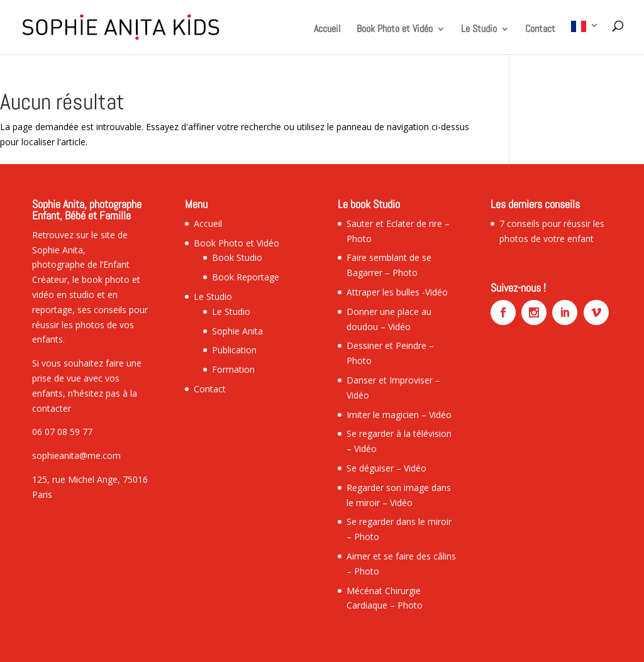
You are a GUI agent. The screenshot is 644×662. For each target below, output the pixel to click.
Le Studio (479, 30)
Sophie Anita (237, 331)
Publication (234, 350)
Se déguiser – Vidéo (386, 468)
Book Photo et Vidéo (395, 30)
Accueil (327, 30)
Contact (540, 30)
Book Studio (237, 257)
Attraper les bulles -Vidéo (397, 292)
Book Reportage (246, 277)
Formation (233, 369)
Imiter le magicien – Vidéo (399, 415)
